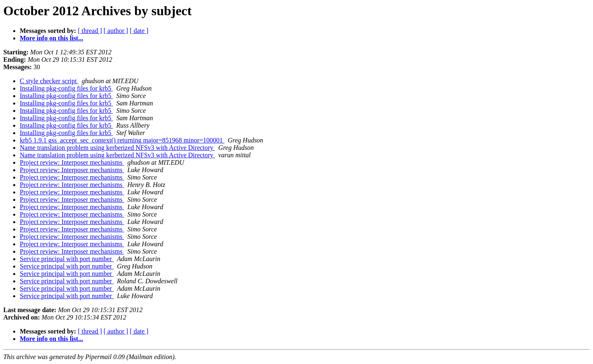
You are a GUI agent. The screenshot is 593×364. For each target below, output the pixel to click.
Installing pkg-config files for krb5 (66, 88)
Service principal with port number (67, 259)
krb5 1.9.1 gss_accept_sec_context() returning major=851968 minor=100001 (122, 140)
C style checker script (49, 81)
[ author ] (116, 31)
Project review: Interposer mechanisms (72, 162)
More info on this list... (51, 38)
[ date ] (139, 31)
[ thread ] (90, 31)
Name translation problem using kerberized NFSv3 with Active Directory (117, 148)
